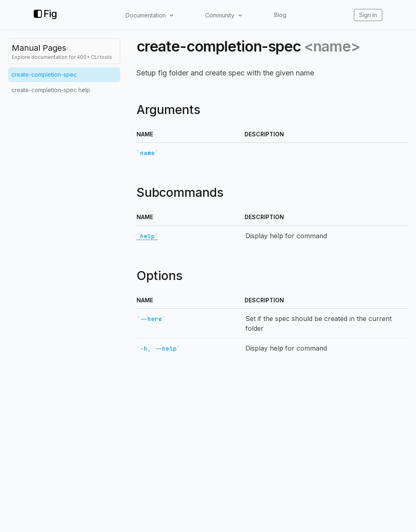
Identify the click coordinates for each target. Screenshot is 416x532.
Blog (280, 15)
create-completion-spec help (51, 90)
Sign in (368, 15)
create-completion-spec (44, 74)
